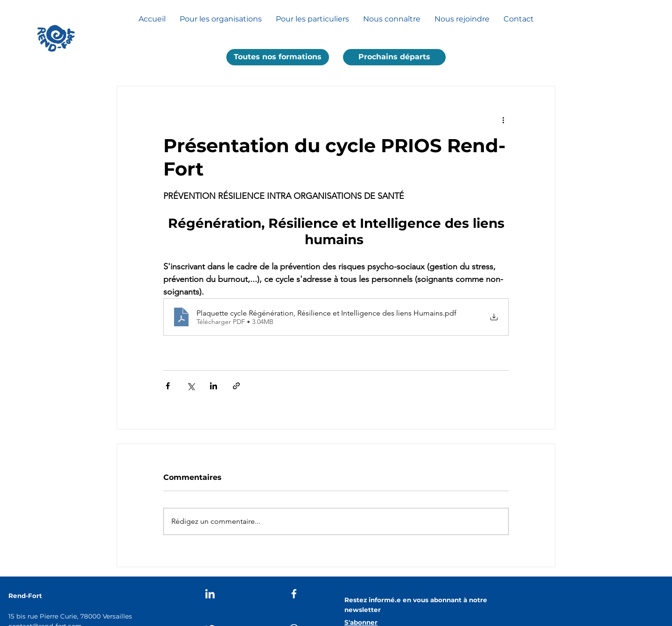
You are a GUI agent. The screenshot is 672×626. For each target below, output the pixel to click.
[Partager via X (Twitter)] (191, 386)
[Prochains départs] (394, 57)
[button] (278, 57)
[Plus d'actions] (503, 120)
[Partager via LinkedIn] (213, 386)
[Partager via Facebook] (168, 386)
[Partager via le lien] (236, 386)
